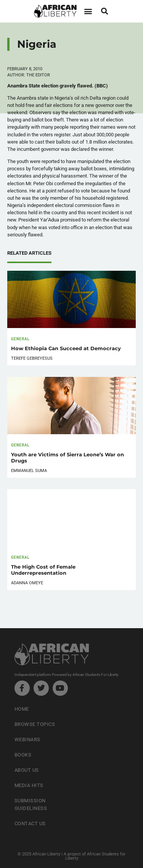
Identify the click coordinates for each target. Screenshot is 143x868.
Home (22, 709)
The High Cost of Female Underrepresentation (43, 570)
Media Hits (29, 785)
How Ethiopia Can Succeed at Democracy (66, 348)
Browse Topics (35, 724)
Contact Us (30, 824)
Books (23, 755)
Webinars (27, 739)
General (20, 339)
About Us (27, 770)
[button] (88, 11)
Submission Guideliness (31, 804)
